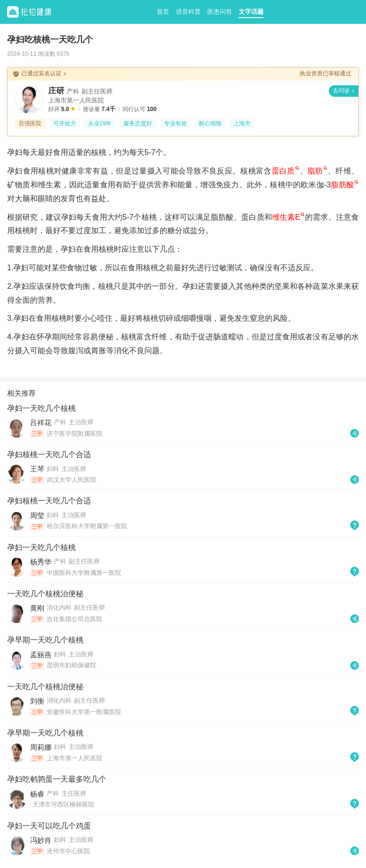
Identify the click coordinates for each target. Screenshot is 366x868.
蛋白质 (285, 171)
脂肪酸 (345, 185)
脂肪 (317, 171)
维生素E (288, 217)
